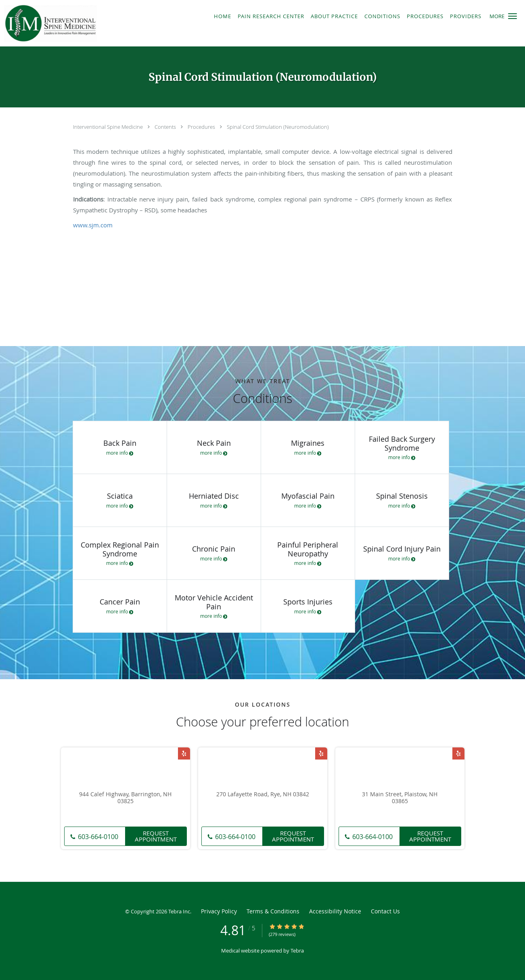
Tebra (297, 951)
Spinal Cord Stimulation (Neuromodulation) (278, 127)
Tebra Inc (179, 911)
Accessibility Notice (335, 911)
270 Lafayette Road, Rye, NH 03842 (263, 794)
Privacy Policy (219, 911)
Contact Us (385, 911)
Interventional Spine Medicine (109, 127)
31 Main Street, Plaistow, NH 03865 (400, 798)
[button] (512, 16)
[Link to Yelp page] (184, 753)
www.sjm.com (93, 225)
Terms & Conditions (273, 911)
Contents (166, 127)
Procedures (202, 127)
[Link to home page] (82, 23)
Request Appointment (156, 836)
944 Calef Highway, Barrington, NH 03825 (125, 798)
